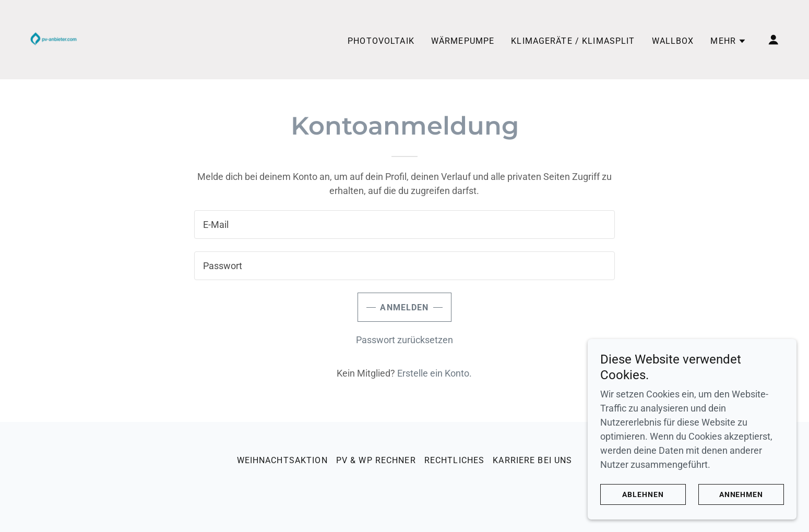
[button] (728, 41)
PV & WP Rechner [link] (376, 460)
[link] (52, 39)
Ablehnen (643, 494)
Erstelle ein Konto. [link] (435, 373)
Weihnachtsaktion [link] (282, 460)
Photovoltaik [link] (381, 41)
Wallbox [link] (673, 41)
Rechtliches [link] (455, 460)
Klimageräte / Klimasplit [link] (573, 41)
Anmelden (404, 307)
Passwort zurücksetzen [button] (404, 340)
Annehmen (741, 494)
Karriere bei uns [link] (532, 460)
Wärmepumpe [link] (463, 41)
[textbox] (404, 225)
